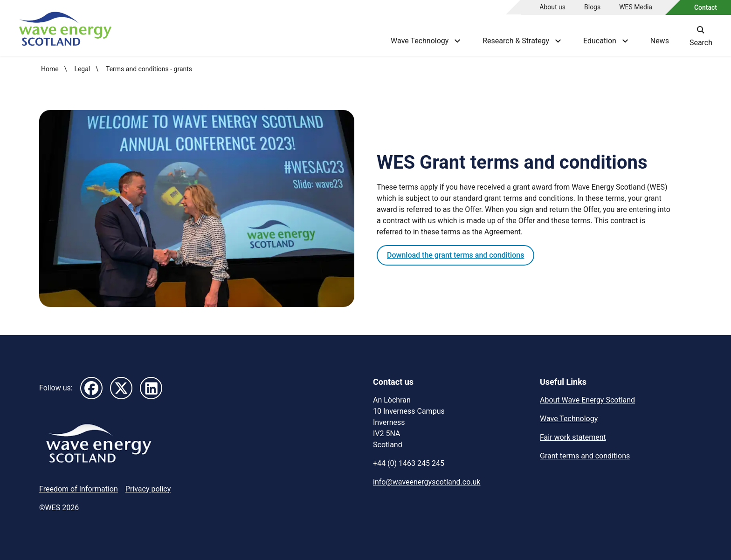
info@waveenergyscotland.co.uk (427, 482)
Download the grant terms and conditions (455, 255)
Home (50, 69)
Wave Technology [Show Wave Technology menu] (425, 41)
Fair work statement (573, 437)
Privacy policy (148, 489)
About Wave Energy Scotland (587, 400)
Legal (82, 69)
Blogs (592, 7)
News (660, 41)
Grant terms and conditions (585, 456)
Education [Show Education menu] (606, 41)
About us (552, 7)
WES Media (636, 7)
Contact (706, 7)
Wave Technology (569, 419)
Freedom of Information (79, 489)
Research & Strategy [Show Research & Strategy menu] (522, 41)
